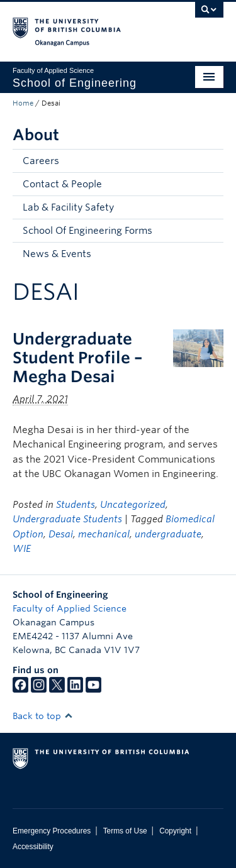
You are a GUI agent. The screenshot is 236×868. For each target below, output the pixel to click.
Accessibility (33, 847)
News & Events (57, 254)
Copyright (175, 831)
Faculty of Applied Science (70, 608)
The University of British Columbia (87, 26)
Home (23, 103)
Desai (61, 534)
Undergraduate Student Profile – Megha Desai (78, 358)
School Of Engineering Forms (87, 231)
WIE (22, 549)
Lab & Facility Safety (68, 207)
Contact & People (62, 184)
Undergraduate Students (67, 519)
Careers (41, 161)
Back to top (43, 716)
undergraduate (168, 534)
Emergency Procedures (52, 831)
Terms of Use (125, 831)
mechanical (104, 534)
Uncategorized (133, 505)
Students (76, 505)
